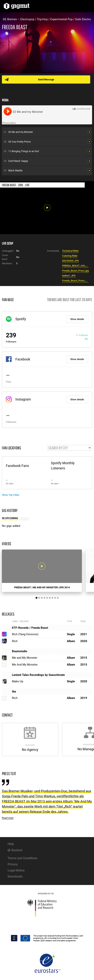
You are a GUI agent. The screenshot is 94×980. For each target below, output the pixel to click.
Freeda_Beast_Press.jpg (75, 271)
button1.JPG (69, 276)
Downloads (15, 876)
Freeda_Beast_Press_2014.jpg (75, 281)
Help (11, 844)
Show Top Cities (11, 495)
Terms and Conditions (23, 858)
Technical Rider (70, 251)
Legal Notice (16, 870)
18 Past (24, 518)
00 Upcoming (10, 518)
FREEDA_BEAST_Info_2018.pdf (75, 266)
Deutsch (17, 850)
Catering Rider (70, 256)
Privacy (13, 864)
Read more (8, 818)
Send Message (46, 79)
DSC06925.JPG (70, 261)
